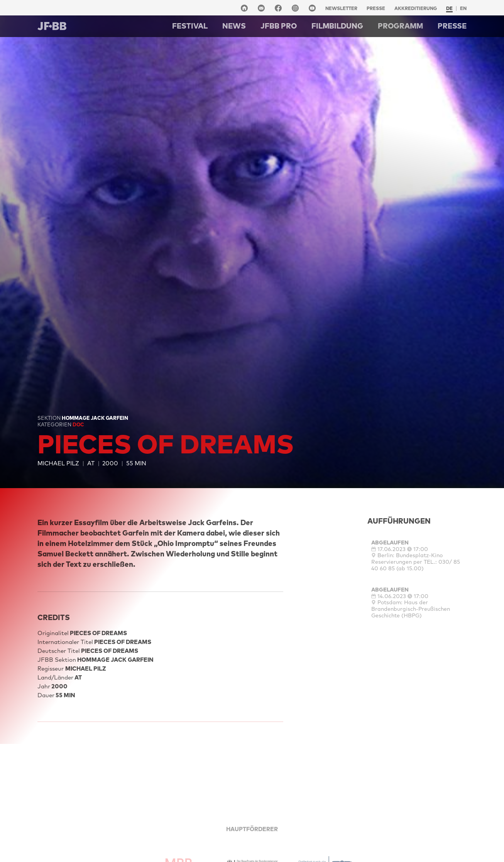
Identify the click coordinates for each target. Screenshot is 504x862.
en (463, 8)
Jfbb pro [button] (279, 26)
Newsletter (341, 8)
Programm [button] (400, 26)
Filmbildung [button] (337, 26)
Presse (376, 8)
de (449, 8)
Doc (78, 424)
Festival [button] (190, 26)
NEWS (234, 26)
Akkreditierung (416, 8)
